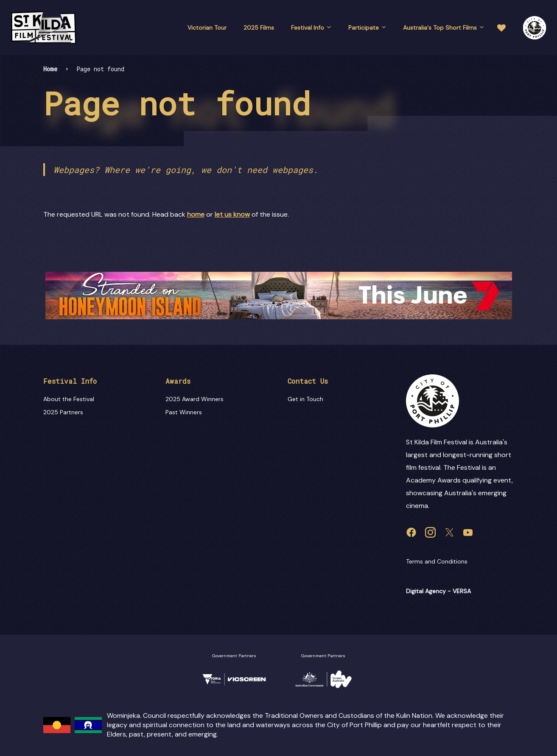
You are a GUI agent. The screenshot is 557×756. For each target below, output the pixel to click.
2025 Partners (63, 412)
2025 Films (259, 28)
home (196, 214)
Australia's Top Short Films (444, 28)
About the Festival (69, 399)
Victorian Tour (207, 28)
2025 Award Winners (195, 399)
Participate (367, 28)
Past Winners (184, 412)
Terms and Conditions (437, 561)
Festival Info (311, 28)
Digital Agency (426, 591)
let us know (232, 214)
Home (50, 69)
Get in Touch (305, 399)
